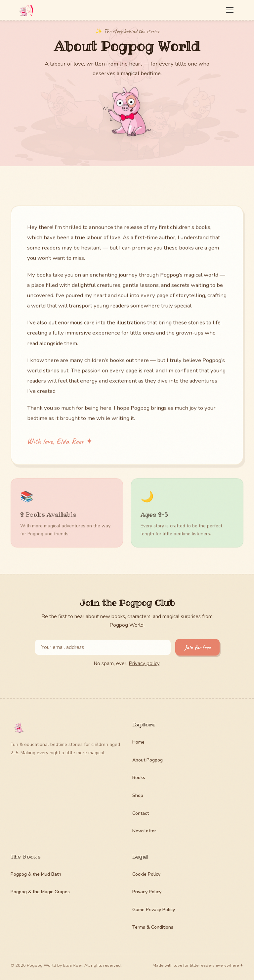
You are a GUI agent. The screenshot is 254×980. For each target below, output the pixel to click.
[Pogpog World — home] (25, 10)
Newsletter (144, 831)
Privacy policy (144, 663)
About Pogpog (148, 760)
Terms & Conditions (153, 927)
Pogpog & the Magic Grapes (40, 892)
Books (139, 778)
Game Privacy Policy (154, 910)
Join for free (197, 647)
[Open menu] (230, 10)
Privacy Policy (147, 892)
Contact (141, 813)
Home (138, 742)
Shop (138, 795)
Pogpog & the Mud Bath (36, 874)
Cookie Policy (146, 874)
